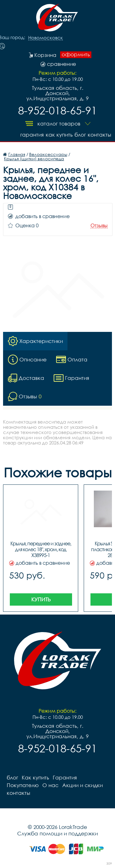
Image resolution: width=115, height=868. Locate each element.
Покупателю (23, 785)
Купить (41, 599)
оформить (76, 54)
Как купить (59, 135)
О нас (50, 785)
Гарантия (32, 135)
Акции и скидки (82, 785)
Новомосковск (46, 38)
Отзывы (99, 226)
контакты (99, 135)
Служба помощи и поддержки (57, 833)
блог (80, 135)
